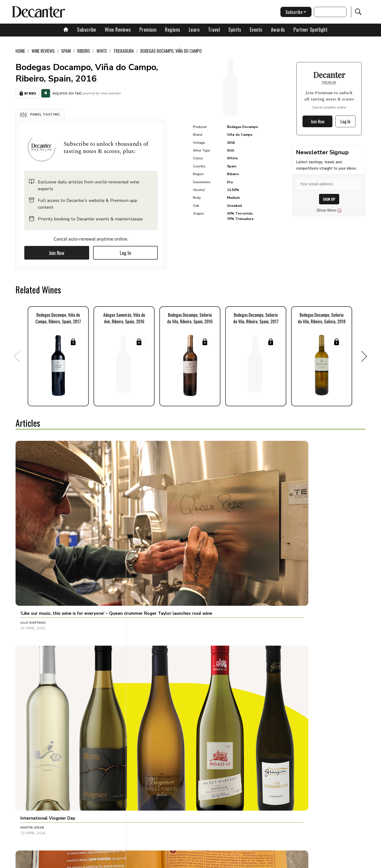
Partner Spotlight (311, 29)
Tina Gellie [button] (260, 527)
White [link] (102, 51)
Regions (173, 29)
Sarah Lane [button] (146, 742)
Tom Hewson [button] (31, 631)
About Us (100, 863)
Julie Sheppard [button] (33, 527)
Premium (148, 29)
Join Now (57, 251)
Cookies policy (170, 863)
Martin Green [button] (148, 527)
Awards (278, 29)
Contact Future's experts (133, 863)
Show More (329, 210)
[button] (40, 113)
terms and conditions (233, 863)
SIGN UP (329, 199)
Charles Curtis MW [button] (268, 742)
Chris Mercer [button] (148, 631)
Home (20, 51)
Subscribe (87, 29)
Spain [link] (66, 51)
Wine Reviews (118, 29)
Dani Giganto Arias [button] (37, 742)
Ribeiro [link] (84, 51)
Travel (214, 29)
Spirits (235, 29)
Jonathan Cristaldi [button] (268, 631)
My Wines (27, 92)
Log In (125, 251)
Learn (194, 29)
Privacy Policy (199, 863)
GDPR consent (266, 863)
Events (256, 29)
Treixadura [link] (124, 51)
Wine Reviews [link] (43, 51)
